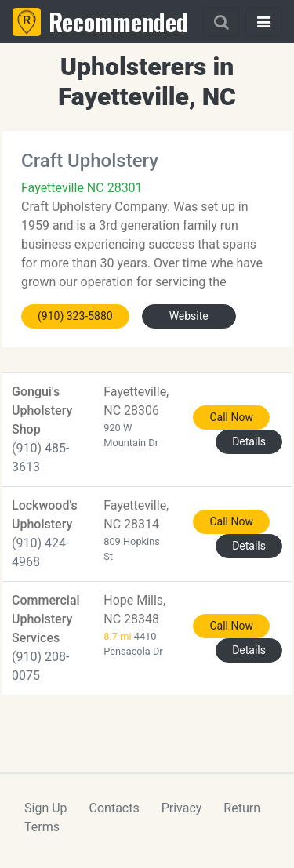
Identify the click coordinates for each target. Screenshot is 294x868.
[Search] (221, 22)
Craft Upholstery (90, 161)
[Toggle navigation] (263, 22)
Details (249, 441)
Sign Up (46, 808)
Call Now (231, 417)
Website (189, 316)
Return (242, 808)
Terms (42, 827)
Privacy (182, 808)
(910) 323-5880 (75, 316)
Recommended (118, 22)
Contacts (114, 808)
